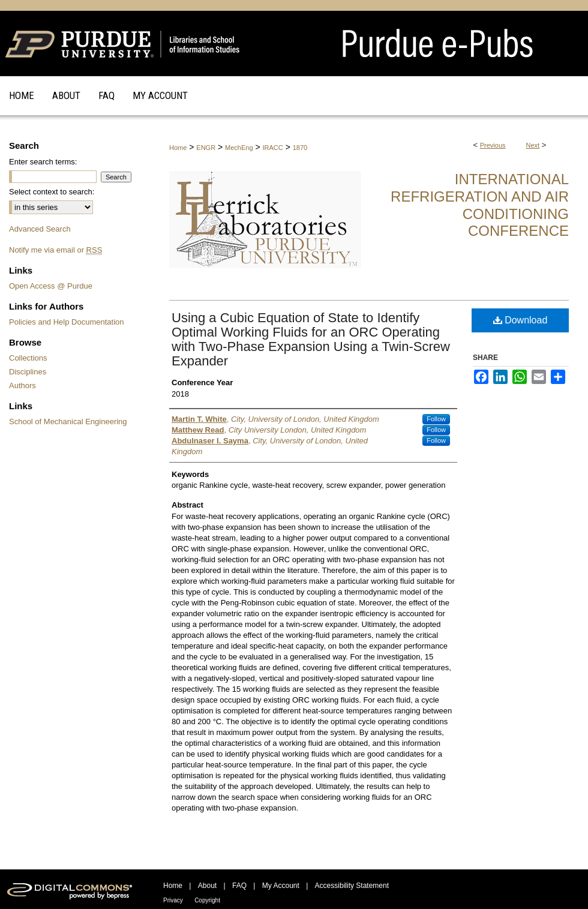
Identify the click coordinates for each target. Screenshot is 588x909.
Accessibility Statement (352, 886)
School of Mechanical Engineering (68, 421)
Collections (28, 358)
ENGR (206, 148)
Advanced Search (40, 229)
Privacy (173, 900)
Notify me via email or (55, 250)
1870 (300, 148)
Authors (22, 385)
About (207, 886)
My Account (281, 886)
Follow (436, 419)
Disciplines (28, 372)
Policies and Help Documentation (67, 322)
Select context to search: (52, 192)
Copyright (207, 900)
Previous (493, 145)
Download (520, 320)
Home (178, 148)
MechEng (239, 148)
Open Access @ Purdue (51, 286)
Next (533, 145)
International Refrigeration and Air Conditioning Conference (480, 205)
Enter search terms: (43, 162)
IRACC (273, 148)
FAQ (239, 886)
